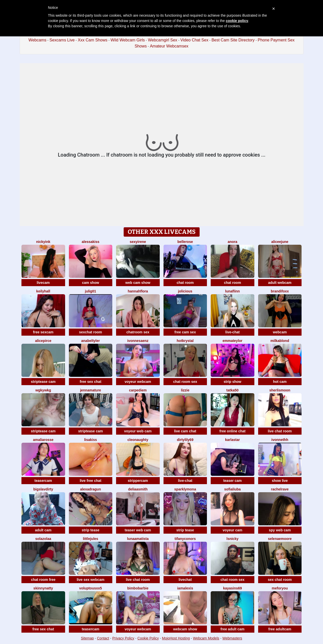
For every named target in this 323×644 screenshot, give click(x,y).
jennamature (90, 390)
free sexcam (43, 332)
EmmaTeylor (233, 341)
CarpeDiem (138, 390)
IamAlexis (185, 588)
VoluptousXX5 (91, 588)
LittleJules (90, 539)
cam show (91, 283)
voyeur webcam (138, 382)
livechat (185, 580)
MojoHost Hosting (176, 638)
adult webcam (280, 283)
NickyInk (43, 242)
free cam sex (185, 332)
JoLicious (185, 291)
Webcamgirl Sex (163, 40)
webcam (280, 332)
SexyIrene (138, 242)
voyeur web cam (138, 431)
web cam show (138, 283)
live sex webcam (91, 580)
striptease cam (43, 382)
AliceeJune (280, 242)
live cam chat (185, 431)
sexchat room (90, 332)
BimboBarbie (138, 588)
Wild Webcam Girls (128, 40)
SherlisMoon (280, 390)
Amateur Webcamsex (169, 46)
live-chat (233, 332)
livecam (43, 283)
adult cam (43, 530)
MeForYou (280, 588)
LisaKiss (90, 440)
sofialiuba (233, 489)
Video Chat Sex (194, 40)
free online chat (233, 431)
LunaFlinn (232, 291)
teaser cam (233, 481)
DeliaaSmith (138, 489)
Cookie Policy (148, 638)
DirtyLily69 (185, 440)
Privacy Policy (123, 638)
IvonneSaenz (138, 341)
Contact (103, 638)
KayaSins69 (233, 588)
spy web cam (280, 530)
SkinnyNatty (43, 588)
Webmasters (232, 638)
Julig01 (91, 291)
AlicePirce (43, 341)
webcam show (185, 629)
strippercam (138, 481)
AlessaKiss (91, 242)
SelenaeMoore (280, 539)
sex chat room (280, 580)
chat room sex (185, 382)
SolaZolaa (43, 539)
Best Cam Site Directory (233, 40)
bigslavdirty (43, 489)
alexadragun (91, 489)
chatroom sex (138, 332)
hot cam (280, 382)
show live (280, 481)
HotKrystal (185, 341)
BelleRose (185, 242)
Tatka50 (232, 390)
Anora (232, 242)
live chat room (280, 431)
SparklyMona (185, 489)
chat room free (43, 580)
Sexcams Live (62, 40)
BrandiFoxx (280, 291)
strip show (232, 382)
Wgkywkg (43, 390)
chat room (185, 283)
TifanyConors (185, 539)
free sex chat (91, 382)
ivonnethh (280, 440)
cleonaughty (138, 440)
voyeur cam (232, 530)
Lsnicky (233, 539)
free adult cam (233, 629)
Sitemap (87, 638)
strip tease (91, 530)
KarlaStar (232, 440)
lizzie (185, 390)
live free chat (91, 481)
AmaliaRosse (43, 440)
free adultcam (280, 629)
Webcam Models (206, 638)
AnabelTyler (91, 341)
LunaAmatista (138, 539)
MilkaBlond (280, 341)
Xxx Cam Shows (92, 40)
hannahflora (138, 291)
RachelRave (280, 489)
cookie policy (237, 21)
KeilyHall (43, 291)
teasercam (43, 481)
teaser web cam (138, 530)
